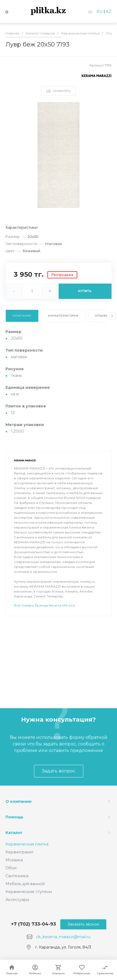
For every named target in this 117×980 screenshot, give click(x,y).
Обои (11, 868)
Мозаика (14, 860)
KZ (109, 11)
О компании (18, 801)
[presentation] (112, 316)
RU (99, 11)
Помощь (14, 817)
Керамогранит (20, 852)
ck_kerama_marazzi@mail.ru (63, 937)
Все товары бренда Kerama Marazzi (45, 605)
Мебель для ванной (25, 884)
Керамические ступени (29, 892)
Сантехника (17, 876)
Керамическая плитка (27, 844)
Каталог (14, 833)
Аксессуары (17, 900)
